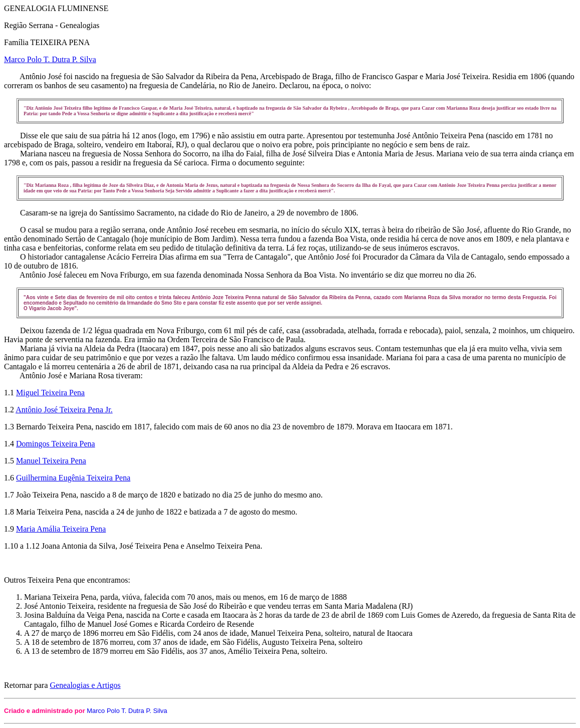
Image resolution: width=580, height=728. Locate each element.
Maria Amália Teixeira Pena (61, 529)
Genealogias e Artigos (85, 685)
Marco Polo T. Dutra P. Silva (50, 59)
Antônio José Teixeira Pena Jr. (64, 410)
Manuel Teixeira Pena (51, 461)
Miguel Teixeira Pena (50, 393)
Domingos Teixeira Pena (56, 444)
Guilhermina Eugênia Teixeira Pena (73, 478)
